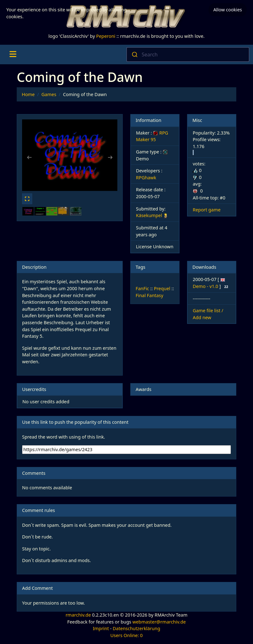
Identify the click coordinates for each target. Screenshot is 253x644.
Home (28, 94)
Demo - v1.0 (206, 286)
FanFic (142, 288)
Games (49, 94)
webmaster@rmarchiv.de (159, 622)
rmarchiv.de (78, 615)
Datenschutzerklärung (136, 628)
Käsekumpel (149, 215)
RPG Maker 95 (152, 136)
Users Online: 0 (127, 635)
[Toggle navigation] (13, 55)
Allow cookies (228, 10)
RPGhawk (146, 178)
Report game (207, 210)
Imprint (101, 628)
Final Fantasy (150, 295)
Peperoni (106, 36)
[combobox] (188, 55)
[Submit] (134, 55)
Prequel (162, 288)
